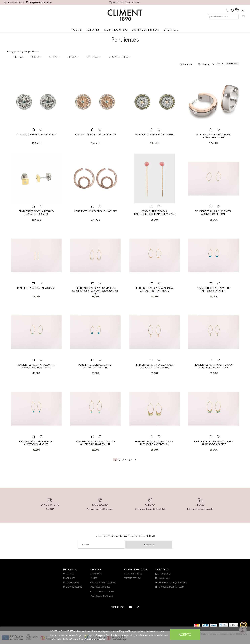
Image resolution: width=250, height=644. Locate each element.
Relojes (93, 30)
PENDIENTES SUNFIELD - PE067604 (36, 135)
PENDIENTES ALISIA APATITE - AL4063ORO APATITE (214, 289)
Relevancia (204, 64)
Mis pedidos (70, 578)
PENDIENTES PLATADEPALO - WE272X (95, 211)
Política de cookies (100, 587)
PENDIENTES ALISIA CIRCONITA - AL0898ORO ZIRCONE (214, 213)
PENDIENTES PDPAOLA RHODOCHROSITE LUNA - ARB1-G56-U (155, 213)
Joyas (77, 30)
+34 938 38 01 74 (163, 574)
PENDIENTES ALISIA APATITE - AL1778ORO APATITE (36, 443)
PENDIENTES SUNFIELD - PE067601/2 (95, 135)
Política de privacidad (101, 596)
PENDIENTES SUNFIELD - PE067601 (155, 135)
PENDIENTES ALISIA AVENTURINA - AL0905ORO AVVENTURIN (155, 443)
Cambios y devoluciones (103, 583)
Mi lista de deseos (73, 587)
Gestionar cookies (101, 639)
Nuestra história (132, 574)
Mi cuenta (69, 574)
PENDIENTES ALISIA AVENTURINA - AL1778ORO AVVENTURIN (214, 366)
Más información (79, 639)
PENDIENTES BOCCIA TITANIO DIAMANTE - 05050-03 (36, 213)
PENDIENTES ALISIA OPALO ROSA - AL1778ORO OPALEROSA (155, 366)
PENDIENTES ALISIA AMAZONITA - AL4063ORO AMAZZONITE (36, 366)
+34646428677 (14, 2)
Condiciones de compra (102, 592)
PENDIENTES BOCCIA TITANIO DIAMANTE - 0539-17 (214, 136)
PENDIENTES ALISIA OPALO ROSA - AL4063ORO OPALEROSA (155, 289)
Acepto (185, 635)
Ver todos (232, 64)
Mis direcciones (72, 583)
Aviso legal (96, 574)
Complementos (146, 30)
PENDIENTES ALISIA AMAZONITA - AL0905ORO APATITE (214, 443)
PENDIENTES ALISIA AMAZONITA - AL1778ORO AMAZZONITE (95, 443)
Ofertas (171, 30)
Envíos (94, 578)
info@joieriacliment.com (38, 2)
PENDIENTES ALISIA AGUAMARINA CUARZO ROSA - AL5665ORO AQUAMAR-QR (95, 291)
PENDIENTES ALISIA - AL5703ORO (36, 288)
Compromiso (116, 30)
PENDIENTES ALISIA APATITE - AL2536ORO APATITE (95, 366)
